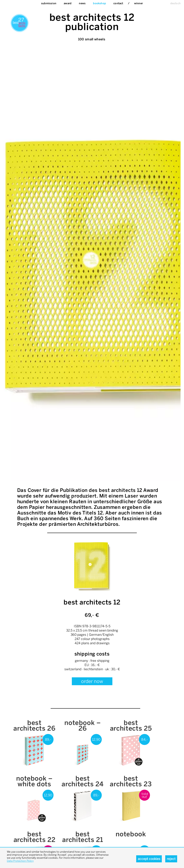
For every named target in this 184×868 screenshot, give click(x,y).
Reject (171, 859)
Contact (118, 3)
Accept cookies (149, 859)
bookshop (99, 3)
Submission (49, 3)
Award (68, 3)
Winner (139, 3)
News (82, 3)
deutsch (175, 3)
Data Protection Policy (20, 861)
